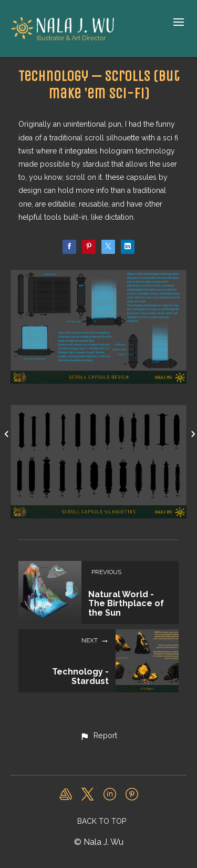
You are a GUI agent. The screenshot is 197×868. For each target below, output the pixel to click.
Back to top (102, 821)
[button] (98, 736)
